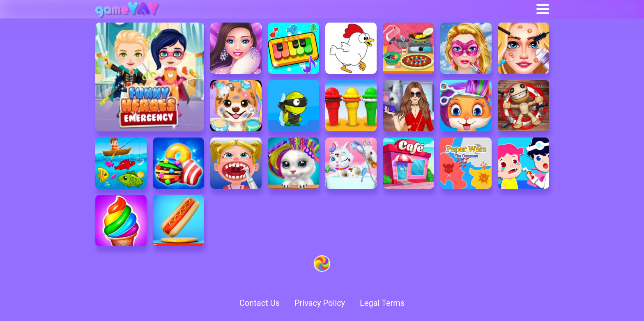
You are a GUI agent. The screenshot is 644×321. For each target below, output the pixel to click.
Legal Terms (382, 303)
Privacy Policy (320, 303)
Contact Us (260, 303)
